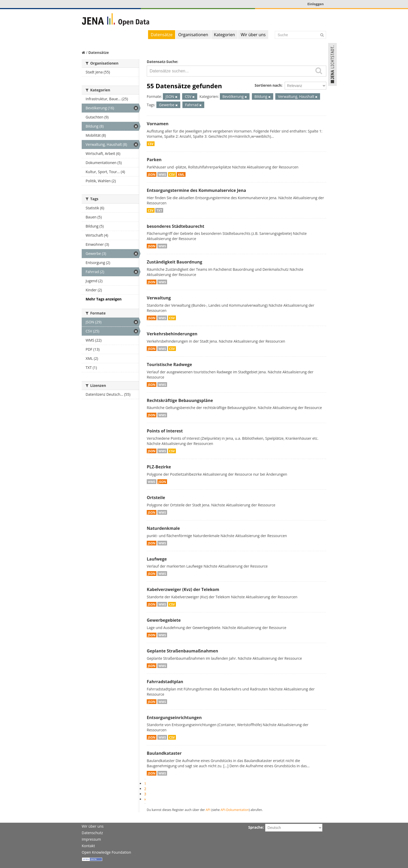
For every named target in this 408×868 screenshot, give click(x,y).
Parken (154, 160)
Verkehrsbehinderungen (172, 334)
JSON (152, 174)
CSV (151, 144)
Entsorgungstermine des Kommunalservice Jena (196, 190)
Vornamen (158, 124)
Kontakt (88, 846)
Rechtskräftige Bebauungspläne (180, 400)
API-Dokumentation (235, 810)
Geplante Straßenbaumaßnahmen (182, 651)
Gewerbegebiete (164, 620)
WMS (162, 174)
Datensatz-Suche (162, 62)
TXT (159, 210)
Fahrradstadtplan (165, 682)
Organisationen (193, 35)
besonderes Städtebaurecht (176, 226)
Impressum (91, 839)
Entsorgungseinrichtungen (174, 718)
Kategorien (224, 35)
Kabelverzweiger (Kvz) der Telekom (183, 589)
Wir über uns (253, 35)
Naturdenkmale (163, 528)
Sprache (256, 827)
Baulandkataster (164, 753)
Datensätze (162, 35)
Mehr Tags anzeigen (104, 299)
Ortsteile (156, 498)
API (208, 810)
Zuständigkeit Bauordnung (174, 262)
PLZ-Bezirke (159, 467)
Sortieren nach (268, 85)
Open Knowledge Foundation (106, 852)
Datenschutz (92, 833)
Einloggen (315, 4)
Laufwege (157, 559)
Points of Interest (165, 431)
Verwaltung (159, 298)
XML (181, 174)
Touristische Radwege (169, 364)
